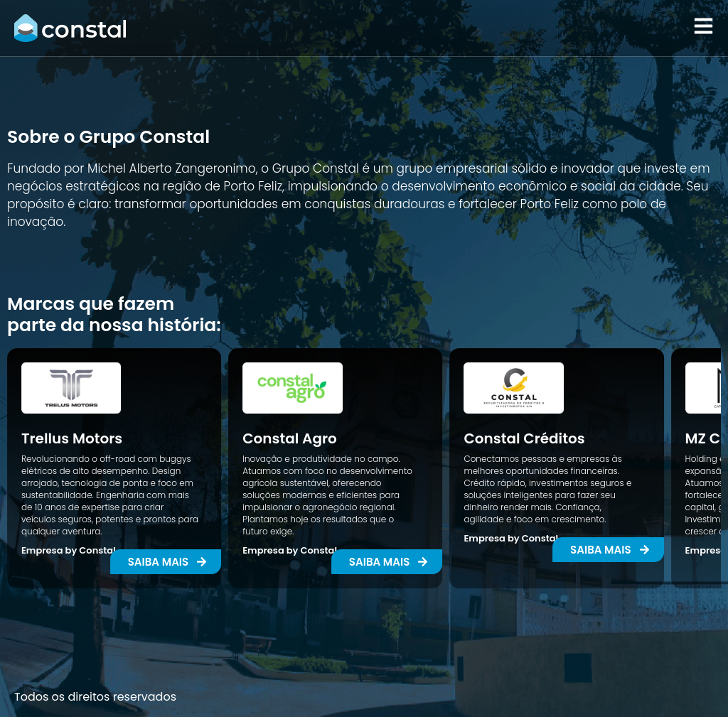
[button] (387, 562)
